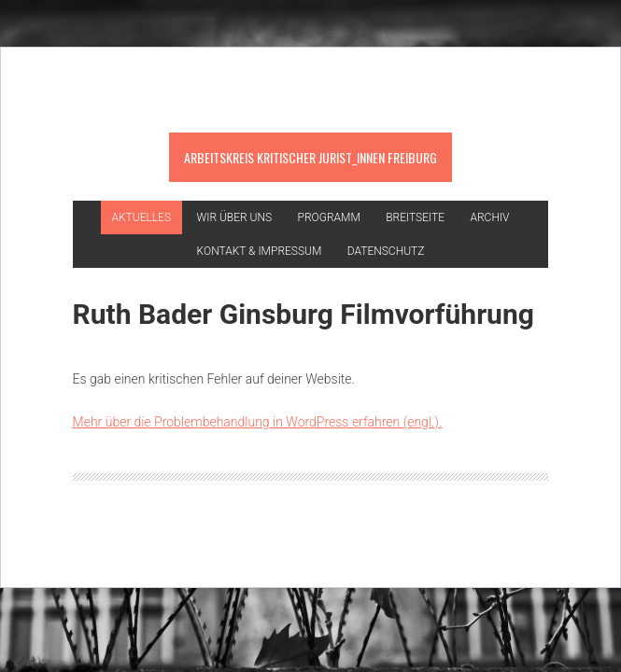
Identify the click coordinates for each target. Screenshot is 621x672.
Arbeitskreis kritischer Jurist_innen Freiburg (310, 157)
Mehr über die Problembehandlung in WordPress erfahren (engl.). (258, 422)
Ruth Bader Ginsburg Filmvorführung (303, 314)
